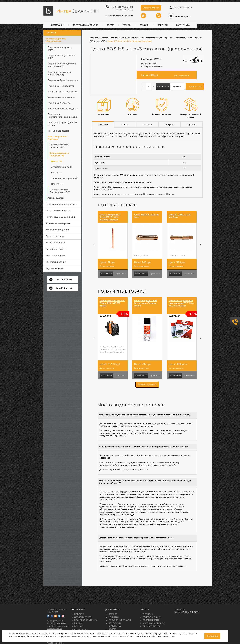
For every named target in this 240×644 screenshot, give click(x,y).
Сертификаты (81, 629)
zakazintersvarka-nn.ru (119, 15)
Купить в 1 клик (195, 87)
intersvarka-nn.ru (54, 629)
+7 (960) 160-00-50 (124, 10)
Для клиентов (113, 609)
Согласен (212, 636)
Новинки (114, 617)
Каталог (51, 33)
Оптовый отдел (83, 617)
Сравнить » (178, 86)
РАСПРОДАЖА (183, 25)
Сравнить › (120, 274)
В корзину (163, 86)
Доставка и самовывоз (85, 25)
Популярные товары (122, 291)
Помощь (144, 25)
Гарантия (148, 614)
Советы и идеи (151, 620)
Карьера (78, 623)
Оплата (110, 25)
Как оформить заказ (154, 623)
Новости (79, 614)
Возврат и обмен (152, 617)
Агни (185, 157)
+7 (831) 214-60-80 (122, 7)
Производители (152, 626)
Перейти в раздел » (147, 385)
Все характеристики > (152, 66)
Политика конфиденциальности (187, 611)
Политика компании (86, 620)
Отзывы (127, 25)
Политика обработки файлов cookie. (158, 636)
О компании (57, 25)
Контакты (163, 25)
